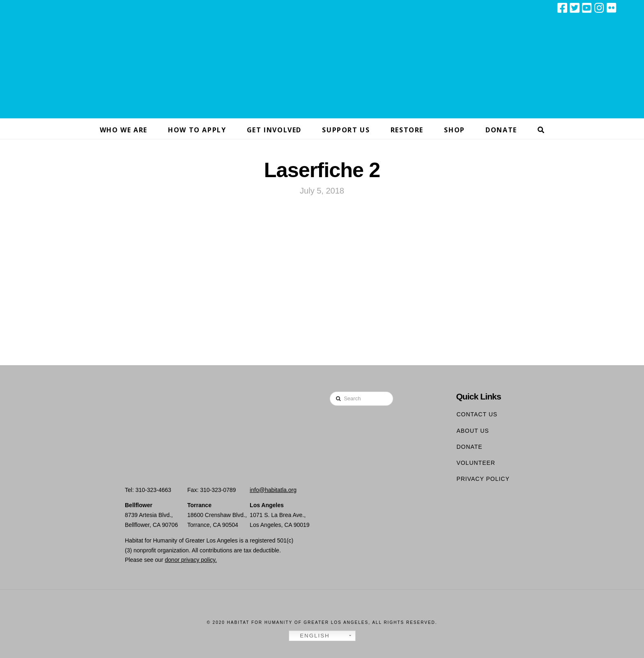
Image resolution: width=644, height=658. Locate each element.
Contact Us (477, 414)
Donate (469, 447)
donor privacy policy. (191, 560)
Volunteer (476, 463)
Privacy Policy (483, 479)
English (310, 636)
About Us (473, 431)
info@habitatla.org (273, 490)
